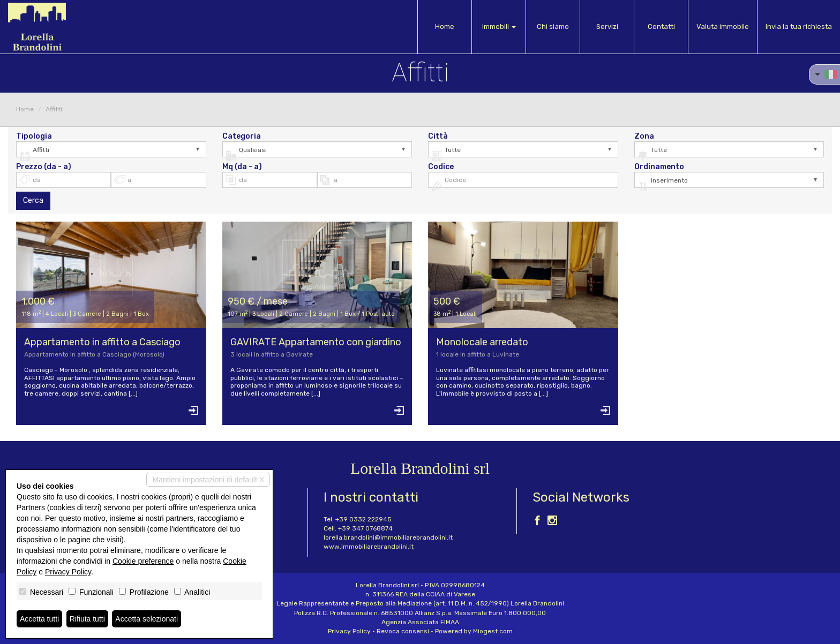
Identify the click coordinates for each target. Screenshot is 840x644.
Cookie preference (143, 561)
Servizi (607, 26)
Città (438, 137)
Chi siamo (553, 26)
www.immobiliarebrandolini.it (369, 547)
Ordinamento (659, 167)
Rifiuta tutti (87, 619)
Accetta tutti (39, 619)
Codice (441, 167)
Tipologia (34, 137)
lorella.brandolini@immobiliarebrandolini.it (388, 537)
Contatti (661, 26)
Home (445, 26)
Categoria (242, 137)
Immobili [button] (499, 26)
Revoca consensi (403, 631)
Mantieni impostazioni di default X (208, 480)
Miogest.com (493, 631)
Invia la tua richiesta (799, 26)
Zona (644, 137)
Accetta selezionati (147, 619)
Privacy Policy (349, 631)
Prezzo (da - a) (44, 167)
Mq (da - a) (242, 167)
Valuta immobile (723, 26)
